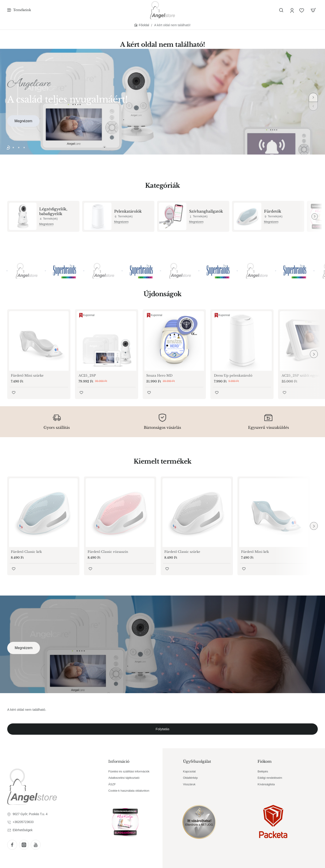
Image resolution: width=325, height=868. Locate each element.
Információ (119, 761)
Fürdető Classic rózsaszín (108, 552)
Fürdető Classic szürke (182, 552)
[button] (313, 97)
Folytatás (163, 729)
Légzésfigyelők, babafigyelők (53, 211)
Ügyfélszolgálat (197, 761)
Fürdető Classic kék (26, 552)
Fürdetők (273, 211)
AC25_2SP (87, 375)
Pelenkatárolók (128, 211)
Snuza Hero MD (159, 375)
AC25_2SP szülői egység (301, 375)
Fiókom (265, 761)
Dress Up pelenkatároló (233, 375)
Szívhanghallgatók (206, 211)
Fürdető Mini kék (255, 552)
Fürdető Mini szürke (27, 375)
